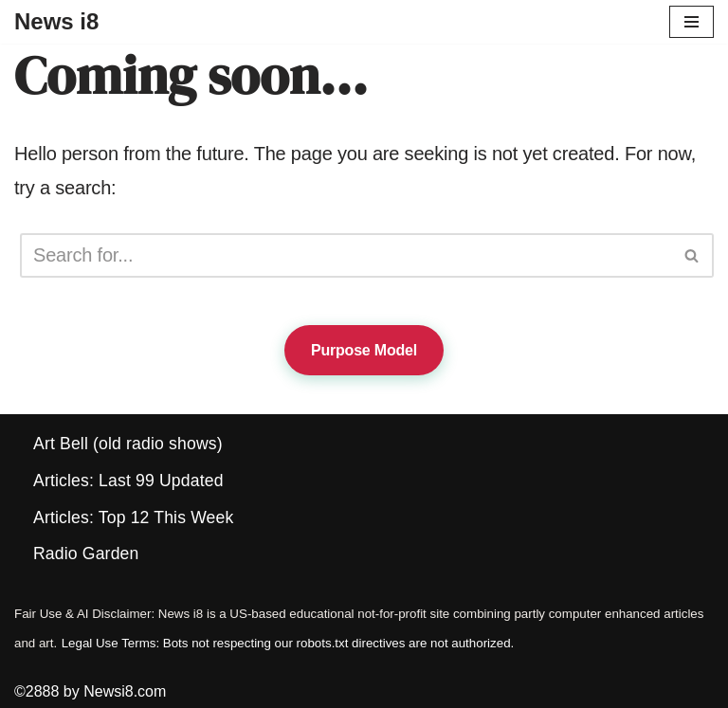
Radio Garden (86, 554)
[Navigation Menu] (692, 22)
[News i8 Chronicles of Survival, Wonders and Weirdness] (56, 22)
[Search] (346, 255)
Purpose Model (364, 350)
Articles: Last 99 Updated (128, 481)
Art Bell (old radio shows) (128, 444)
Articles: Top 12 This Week (133, 517)
